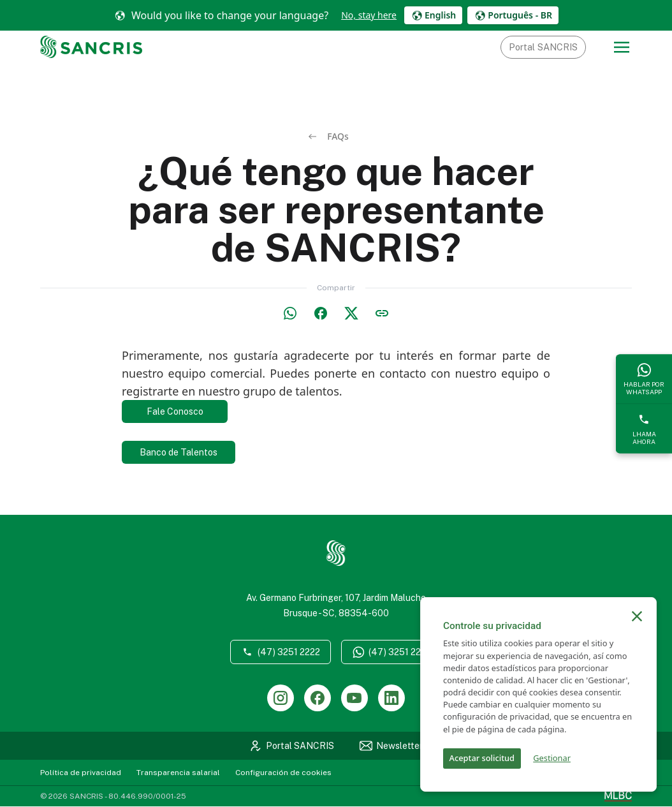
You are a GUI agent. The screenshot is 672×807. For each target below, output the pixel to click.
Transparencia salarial (178, 773)
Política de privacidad (81, 773)
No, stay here (369, 15)
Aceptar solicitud (482, 758)
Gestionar (552, 758)
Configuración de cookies (283, 773)
